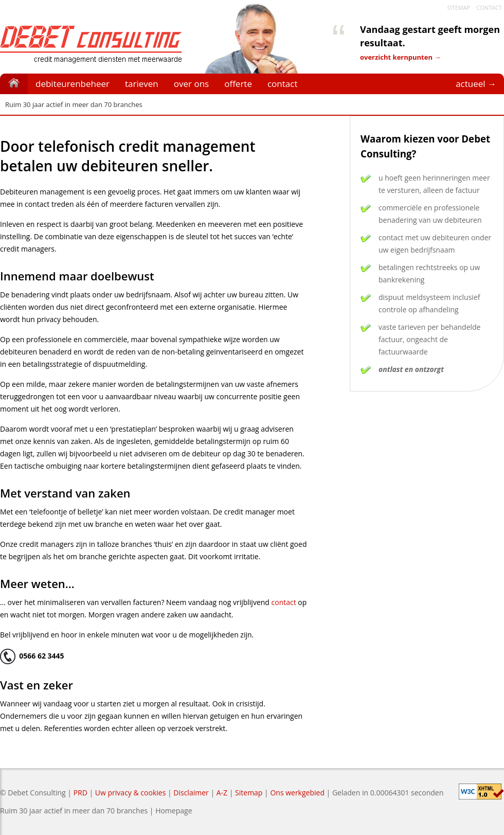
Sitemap (458, 7)
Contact (489, 7)
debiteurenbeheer (73, 84)
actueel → (476, 84)
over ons (191, 84)
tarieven (142, 84)
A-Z (222, 793)
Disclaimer (191, 793)
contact (283, 84)
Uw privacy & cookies (130, 793)
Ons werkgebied (297, 793)
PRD (80, 793)
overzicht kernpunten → (400, 57)
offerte (238, 84)
